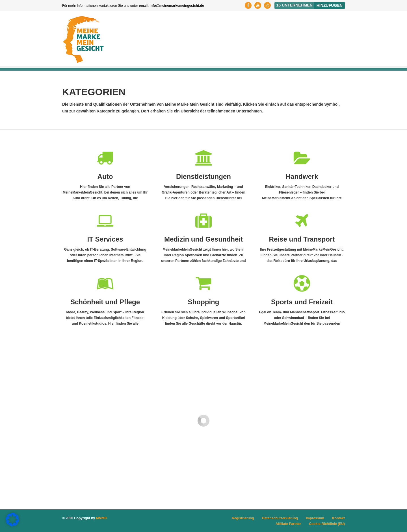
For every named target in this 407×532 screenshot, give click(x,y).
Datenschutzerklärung (280, 518)
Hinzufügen (330, 5)
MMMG (102, 518)
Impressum (315, 518)
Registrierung (243, 518)
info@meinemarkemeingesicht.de (177, 6)
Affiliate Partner (288, 524)
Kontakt (338, 518)
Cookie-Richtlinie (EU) (327, 524)
